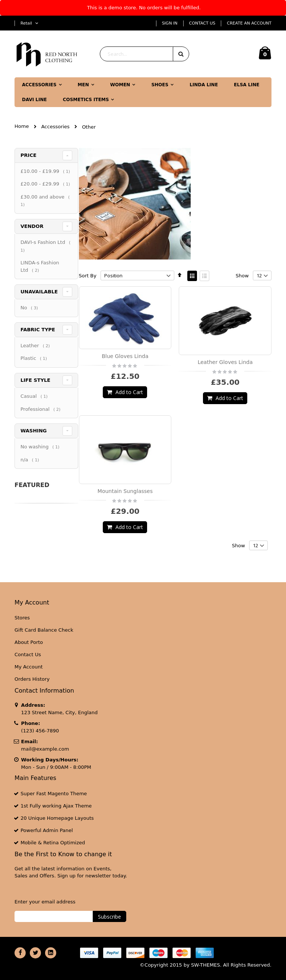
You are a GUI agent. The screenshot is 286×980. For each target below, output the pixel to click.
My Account (29, 667)
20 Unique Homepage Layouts (57, 818)
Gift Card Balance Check (44, 630)
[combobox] (144, 54)
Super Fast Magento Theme (54, 794)
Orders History (32, 679)
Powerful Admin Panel (47, 830)
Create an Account (249, 23)
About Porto (29, 642)
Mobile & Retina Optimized (53, 843)
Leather (36, 360)
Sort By (88, 276)
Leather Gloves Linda (225, 362)
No (30, 322)
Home (22, 126)
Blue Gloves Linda (125, 356)
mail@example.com (45, 749)
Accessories (55, 127)
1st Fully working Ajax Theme (56, 806)
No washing (41, 461)
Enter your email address (45, 902)
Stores (22, 618)
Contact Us (202, 23)
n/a (31, 474)
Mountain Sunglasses (125, 491)
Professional (41, 424)
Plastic (35, 373)
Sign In (170, 23)
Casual (35, 411)
